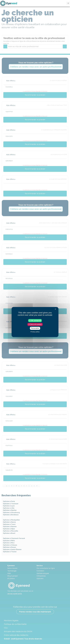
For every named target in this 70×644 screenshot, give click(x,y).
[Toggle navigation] (68, 3)
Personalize (35, 328)
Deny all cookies (35, 324)
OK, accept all (35, 321)
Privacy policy (35, 332)
